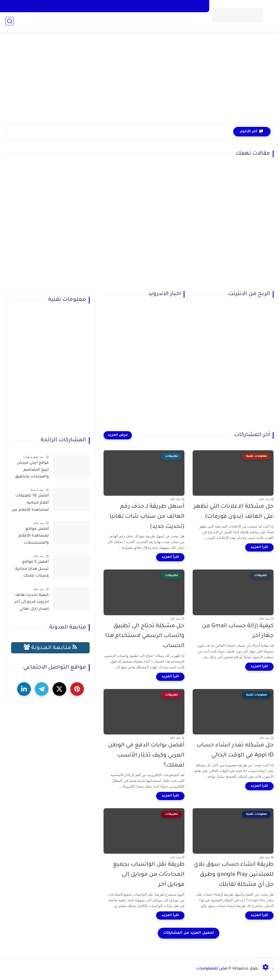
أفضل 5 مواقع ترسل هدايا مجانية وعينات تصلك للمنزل (32, 570)
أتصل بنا (122, 6)
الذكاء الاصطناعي (99, 22)
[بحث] (10, 22)
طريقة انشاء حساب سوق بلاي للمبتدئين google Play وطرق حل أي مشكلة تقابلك (234, 875)
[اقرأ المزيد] (259, 547)
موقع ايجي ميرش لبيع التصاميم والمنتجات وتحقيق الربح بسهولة (32, 471)
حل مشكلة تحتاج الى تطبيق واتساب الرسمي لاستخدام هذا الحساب (145, 636)
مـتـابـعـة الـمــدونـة (50, 647)
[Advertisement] (139, 82)
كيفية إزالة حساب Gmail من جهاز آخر (238, 631)
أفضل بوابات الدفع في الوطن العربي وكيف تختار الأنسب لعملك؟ (146, 756)
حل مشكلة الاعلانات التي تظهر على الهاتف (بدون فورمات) (234, 512)
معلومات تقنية (63, 22)
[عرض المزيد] (118, 435)
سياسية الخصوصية (187, 6)
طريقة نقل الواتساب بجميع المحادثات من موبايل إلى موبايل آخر (149, 875)
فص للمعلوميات (212, 969)
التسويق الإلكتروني (138, 22)
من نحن (102, 6)
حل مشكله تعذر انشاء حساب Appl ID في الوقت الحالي (235, 751)
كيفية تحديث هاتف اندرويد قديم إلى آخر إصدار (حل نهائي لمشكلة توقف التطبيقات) (32, 603)
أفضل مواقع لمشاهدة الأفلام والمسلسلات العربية (34, 537)
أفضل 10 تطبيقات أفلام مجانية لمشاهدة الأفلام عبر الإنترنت (30, 504)
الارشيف (82, 6)
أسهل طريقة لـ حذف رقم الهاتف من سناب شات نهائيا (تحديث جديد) (147, 517)
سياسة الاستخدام (150, 6)
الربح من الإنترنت (176, 22)
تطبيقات (36, 22)
